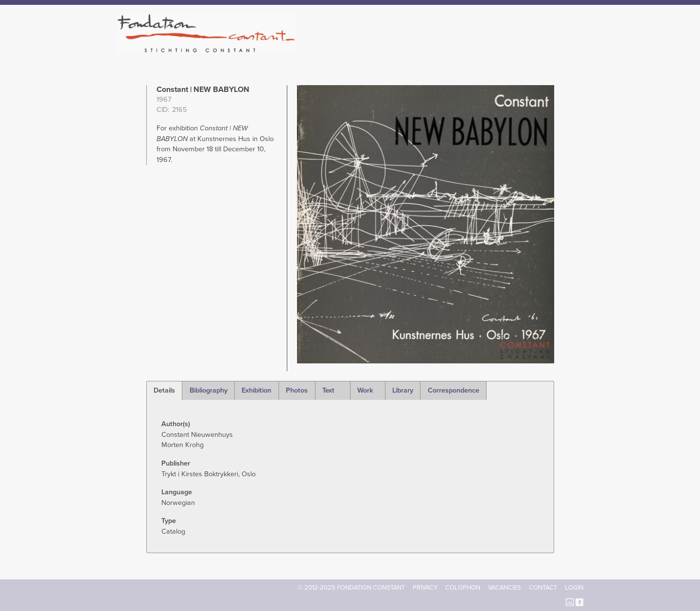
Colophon (463, 588)
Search (578, 48)
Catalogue (476, 49)
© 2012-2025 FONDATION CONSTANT (351, 588)
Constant (434, 49)
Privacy (425, 588)
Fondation (392, 49)
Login (574, 588)
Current (550, 49)
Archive (515, 49)
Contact (543, 588)
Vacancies (505, 588)
